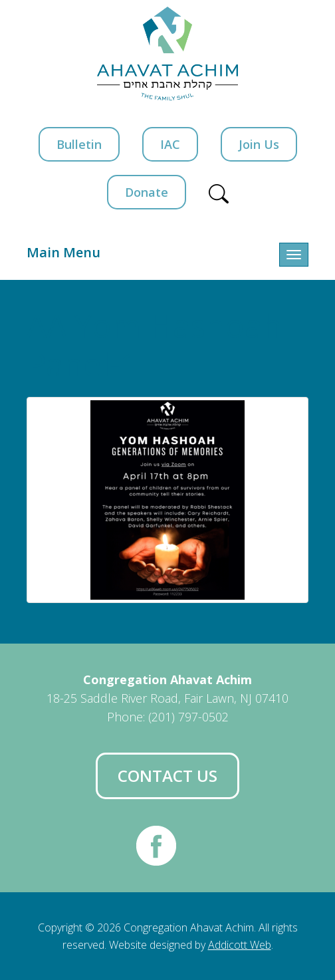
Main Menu (63, 252)
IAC (170, 144)
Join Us (259, 144)
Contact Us (167, 776)
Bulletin (79, 144)
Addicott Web (240, 945)
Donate (147, 192)
